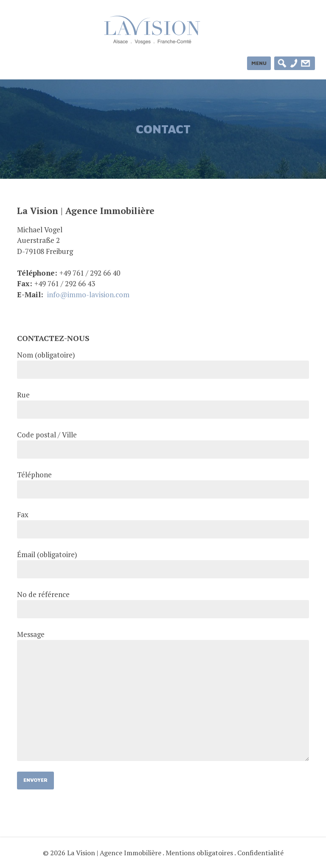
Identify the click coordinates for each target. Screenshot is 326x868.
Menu (259, 63)
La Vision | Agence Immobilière (114, 853)
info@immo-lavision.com (88, 294)
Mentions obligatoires (199, 853)
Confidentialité (260, 853)
